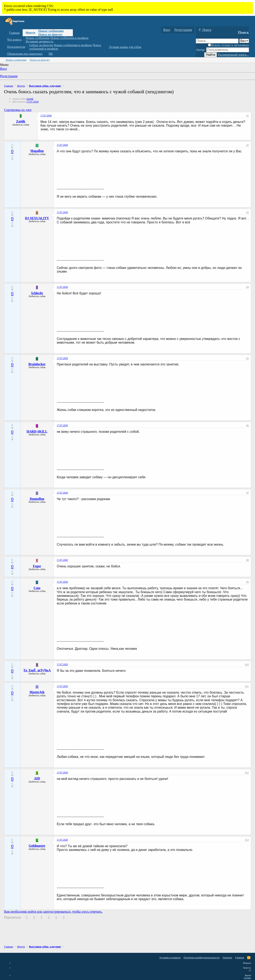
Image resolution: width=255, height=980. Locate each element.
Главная (14, 33)
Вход (3, 69)
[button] (24, 40)
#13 (247, 840)
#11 (247, 686)
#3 (248, 212)
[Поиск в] (244, 41)
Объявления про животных (25, 54)
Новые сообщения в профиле (70, 38)
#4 (248, 287)
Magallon (37, 151)
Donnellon (37, 499)
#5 (248, 358)
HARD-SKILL (37, 431)
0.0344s (247, 978)
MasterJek (37, 692)
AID (37, 778)
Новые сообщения (51, 31)
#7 (248, 493)
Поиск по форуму (50, 34)
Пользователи (16, 47)
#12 (247, 772)
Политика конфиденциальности (202, 957)
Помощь (227, 957)
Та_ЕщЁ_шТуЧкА (37, 670)
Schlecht (37, 293)
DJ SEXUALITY (37, 218)
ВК (51, 54)
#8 (248, 560)
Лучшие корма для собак (125, 47)
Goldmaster (37, 846)
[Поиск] (205, 30)
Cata (37, 588)
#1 (248, 115)
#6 (248, 425)
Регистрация (9, 76)
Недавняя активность (40, 41)
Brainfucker (37, 364)
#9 (248, 582)
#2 (248, 145)
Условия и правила (170, 957)
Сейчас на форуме (41, 45)
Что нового (15, 40)
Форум (30, 33)
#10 (247, 664)
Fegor (37, 566)
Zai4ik (30, 99)
